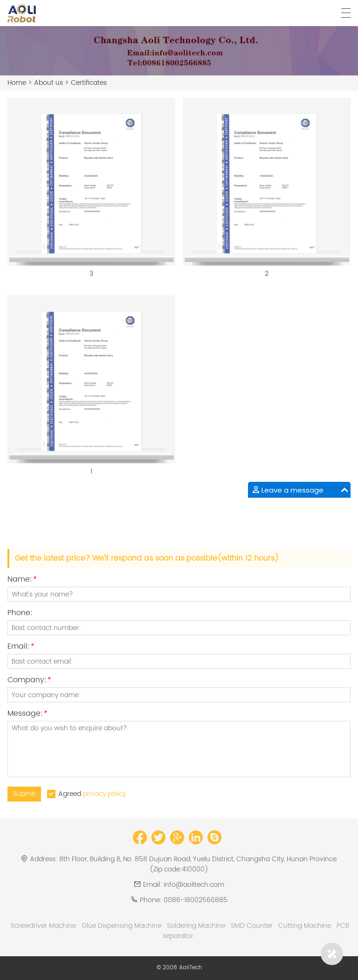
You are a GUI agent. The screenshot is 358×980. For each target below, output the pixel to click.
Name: (22, 580)
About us (48, 83)
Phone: (20, 614)
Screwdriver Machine (43, 926)
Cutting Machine (305, 926)
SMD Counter (252, 926)
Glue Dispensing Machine (121, 926)
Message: (27, 715)
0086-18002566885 (196, 900)
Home (17, 83)
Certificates (89, 83)
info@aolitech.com (194, 885)
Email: (21, 648)
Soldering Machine (196, 926)
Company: (29, 681)
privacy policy (104, 794)
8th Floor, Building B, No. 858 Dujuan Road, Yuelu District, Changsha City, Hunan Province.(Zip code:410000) (199, 864)
